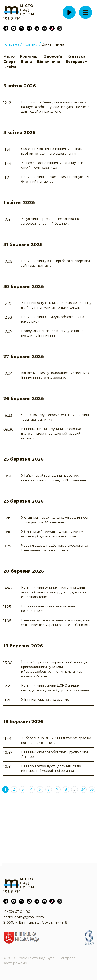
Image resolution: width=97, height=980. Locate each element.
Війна (26, 62)
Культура (76, 56)
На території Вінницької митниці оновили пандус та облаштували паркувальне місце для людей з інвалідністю (55, 107)
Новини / (32, 44)
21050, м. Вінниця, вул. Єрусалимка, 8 (35, 922)
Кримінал (29, 56)
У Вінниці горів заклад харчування (48, 700)
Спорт (9, 62)
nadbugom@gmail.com (24, 917)
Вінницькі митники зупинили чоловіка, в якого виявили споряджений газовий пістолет (53, 434)
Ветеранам (76, 62)
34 (83, 789)
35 (92, 789)
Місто (9, 56)
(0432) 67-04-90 (17, 912)
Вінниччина (53, 44)
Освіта (10, 67)
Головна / (13, 44)
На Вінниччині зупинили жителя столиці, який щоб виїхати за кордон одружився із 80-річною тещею (54, 592)
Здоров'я (53, 56)
